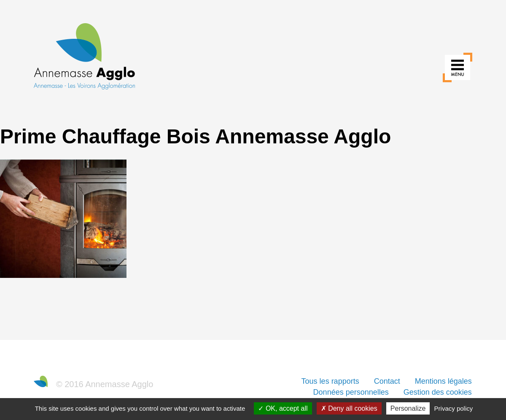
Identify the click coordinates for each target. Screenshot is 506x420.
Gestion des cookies (438, 392)
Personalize (408, 408)
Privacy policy (454, 408)
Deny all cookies (349, 408)
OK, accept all (283, 408)
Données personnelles (351, 392)
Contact (387, 381)
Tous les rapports (330, 381)
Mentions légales (443, 381)
